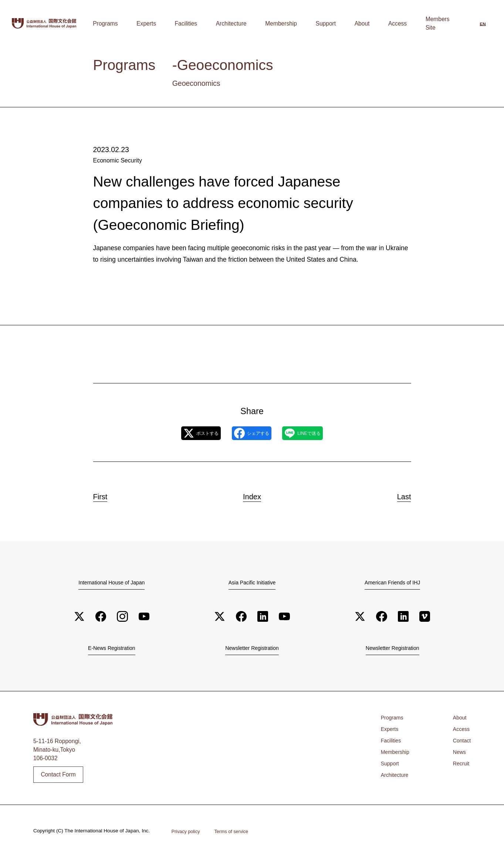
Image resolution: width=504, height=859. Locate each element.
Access (403, 24)
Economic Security (117, 160)
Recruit (460, 766)
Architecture (283, 24)
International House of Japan (112, 583)
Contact (461, 743)
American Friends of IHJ (392, 583)
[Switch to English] (483, 24)
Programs (192, 24)
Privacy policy (187, 833)
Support (354, 24)
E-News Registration (112, 649)
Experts (221, 24)
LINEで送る (318, 433)
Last (398, 495)
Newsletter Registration (252, 649)
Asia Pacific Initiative (252, 583)
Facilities (249, 24)
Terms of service (236, 833)
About (379, 24)
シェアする (252, 433)
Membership (321, 24)
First (107, 495)
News (458, 754)
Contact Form (58, 777)
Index (252, 495)
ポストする (186, 433)
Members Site (437, 24)
